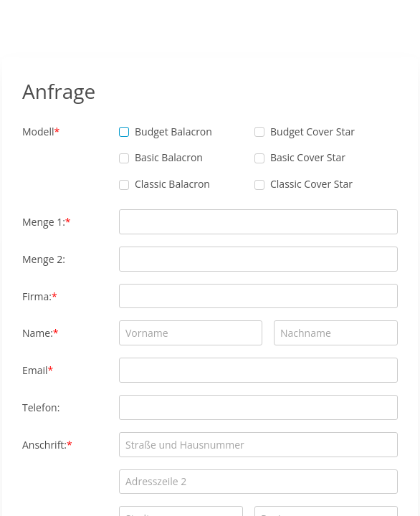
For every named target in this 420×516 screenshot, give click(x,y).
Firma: (37, 296)
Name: (38, 333)
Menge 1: (44, 222)
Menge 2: (44, 259)
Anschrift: (44, 445)
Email (35, 370)
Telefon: (41, 407)
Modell (38, 132)
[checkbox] (124, 132)
